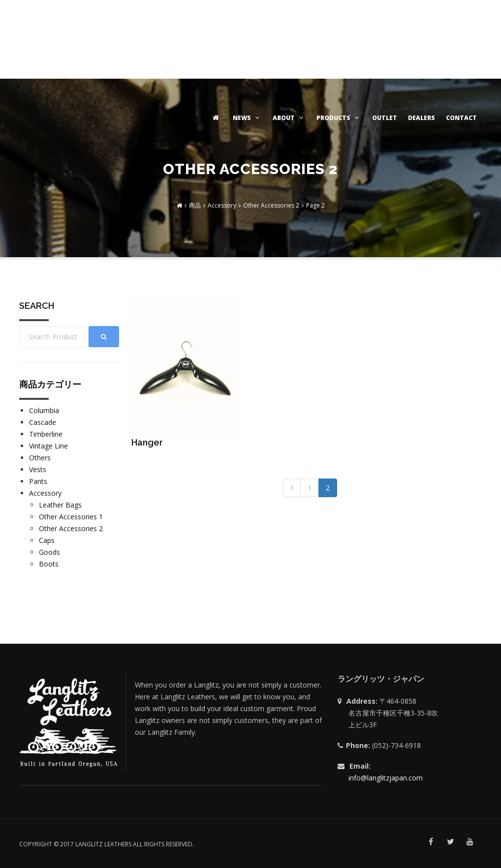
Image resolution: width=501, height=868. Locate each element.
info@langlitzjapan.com (386, 778)
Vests (38, 469)
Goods (49, 552)
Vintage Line (48, 446)
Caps (47, 540)
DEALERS (422, 118)
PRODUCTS (339, 118)
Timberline (46, 434)
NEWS (247, 118)
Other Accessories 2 (71, 528)
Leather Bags (60, 505)
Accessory (45, 493)
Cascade (43, 422)
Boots (49, 564)
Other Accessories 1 (71, 517)
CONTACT (461, 118)
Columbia (44, 410)
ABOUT (289, 118)
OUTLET (385, 118)
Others (40, 458)
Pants (38, 481)
